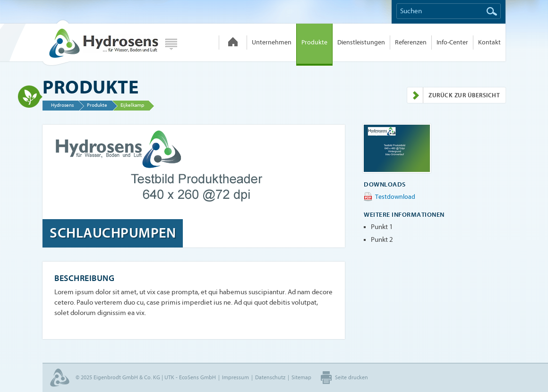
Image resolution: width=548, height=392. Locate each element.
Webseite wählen (171, 44)
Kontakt (489, 42)
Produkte (314, 42)
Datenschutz (270, 377)
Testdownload (395, 197)
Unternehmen (272, 42)
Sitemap (301, 377)
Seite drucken (351, 377)
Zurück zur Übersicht (454, 95)
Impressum (235, 377)
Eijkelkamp (132, 105)
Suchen (492, 11)
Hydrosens (100, 43)
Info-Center (452, 42)
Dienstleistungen (361, 42)
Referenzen (411, 42)
